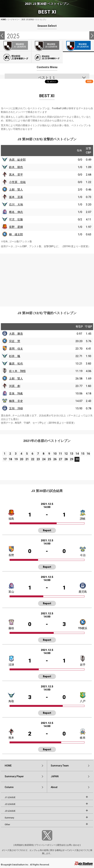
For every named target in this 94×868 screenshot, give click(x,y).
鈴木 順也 (16, 167)
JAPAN (55, 776)
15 (83, 454)
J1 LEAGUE (10, 797)
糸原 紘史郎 (17, 160)
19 (16, 459)
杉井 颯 (15, 356)
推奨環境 (29, 845)
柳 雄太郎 (16, 234)
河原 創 (15, 386)
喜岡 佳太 (16, 349)
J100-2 (47, 58)
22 (33, 459)
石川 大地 (16, 205)
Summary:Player (14, 776)
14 (77, 454)
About (54, 787)
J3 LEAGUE (10, 811)
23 (38, 459)
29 (72, 459)
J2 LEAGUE (10, 804)
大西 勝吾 (16, 334)
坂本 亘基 (16, 197)
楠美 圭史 (16, 401)
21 (27, 459)
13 (72, 454)
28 (66, 459)
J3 (78, 46)
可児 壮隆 (16, 219)
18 (10, 459)
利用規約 (19, 845)
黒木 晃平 (16, 175)
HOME (3, 20)
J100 (16, 58)
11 (60, 454)
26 (55, 459)
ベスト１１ (47, 78)
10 (55, 454)
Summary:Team (60, 766)
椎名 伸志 (16, 212)
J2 (47, 46)
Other (7, 825)
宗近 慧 (15, 341)
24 (44, 459)
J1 (16, 46)
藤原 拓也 (16, 364)
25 (49, 459)
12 (66, 454)
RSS (89, 81)
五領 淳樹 (16, 408)
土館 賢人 (16, 190)
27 (60, 459)
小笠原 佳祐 (17, 182)
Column (9, 787)
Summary (9, 818)
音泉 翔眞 (16, 393)
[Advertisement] (47, 278)
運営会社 (61, 845)
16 (88, 454)
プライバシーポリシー (45, 845)
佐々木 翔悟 (17, 371)
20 (22, 459)
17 (5, 459)
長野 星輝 (16, 227)
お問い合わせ (73, 845)
